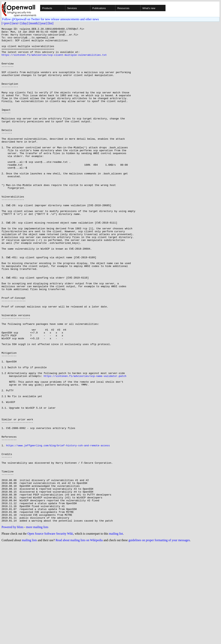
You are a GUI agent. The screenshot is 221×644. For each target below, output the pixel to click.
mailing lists (29, 639)
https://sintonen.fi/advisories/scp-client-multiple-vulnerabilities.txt (54, 61)
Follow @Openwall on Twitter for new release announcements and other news (50, 19)
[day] (25, 23)
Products (47, 8)
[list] (50, 23)
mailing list (116, 633)
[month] (34, 23)
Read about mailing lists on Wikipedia (79, 639)
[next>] (16, 23)
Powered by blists (13, 626)
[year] (43, 23)
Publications (99, 8)
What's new (149, 8)
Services (72, 8)
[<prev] (6, 23)
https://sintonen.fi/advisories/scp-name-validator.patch (85, 446)
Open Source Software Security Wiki (50, 633)
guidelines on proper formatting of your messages (159, 639)
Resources (123, 8)
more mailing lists (37, 626)
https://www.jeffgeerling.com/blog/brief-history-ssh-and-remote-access (58, 529)
